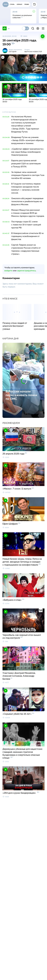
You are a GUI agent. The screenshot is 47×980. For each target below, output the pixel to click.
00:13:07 (6, 161)
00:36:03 (6, 222)
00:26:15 (6, 184)
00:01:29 (6, 117)
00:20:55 (6, 172)
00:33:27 (6, 210)
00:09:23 (6, 149)
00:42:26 (6, 245)
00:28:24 (6, 199)
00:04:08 (6, 137)
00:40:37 (6, 233)
